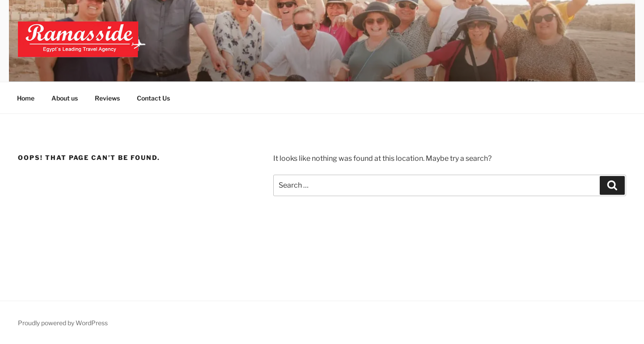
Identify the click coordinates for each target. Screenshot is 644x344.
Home (26, 98)
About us (65, 98)
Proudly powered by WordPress (63, 323)
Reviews (107, 98)
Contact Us (153, 98)
